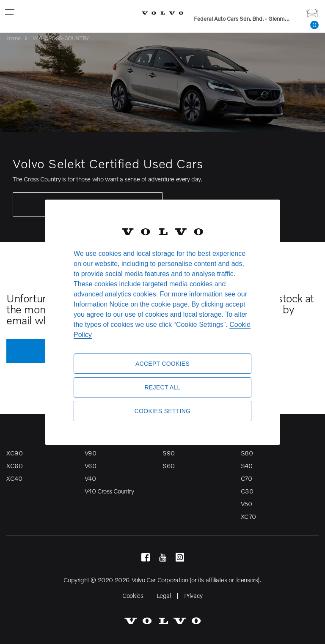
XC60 (14, 466)
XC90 (14, 453)
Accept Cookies (162, 364)
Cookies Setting (163, 411)
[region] (162, 322)
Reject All (162, 387)
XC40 (14, 478)
